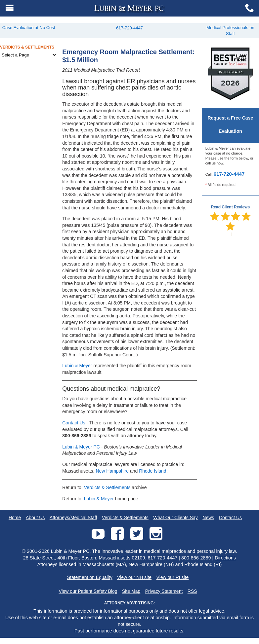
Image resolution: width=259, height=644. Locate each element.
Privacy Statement (164, 591)
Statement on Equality (90, 577)
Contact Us (74, 423)
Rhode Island (153, 471)
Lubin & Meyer (77, 366)
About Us (35, 518)
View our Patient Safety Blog (88, 591)
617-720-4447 (129, 28)
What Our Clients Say (175, 518)
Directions (225, 558)
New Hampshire (112, 471)
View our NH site (134, 577)
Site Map (131, 591)
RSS (192, 591)
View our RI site (173, 577)
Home (15, 518)
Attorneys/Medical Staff (73, 518)
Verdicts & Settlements (107, 487)
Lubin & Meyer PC (81, 447)
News (208, 518)
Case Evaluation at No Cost (29, 28)
